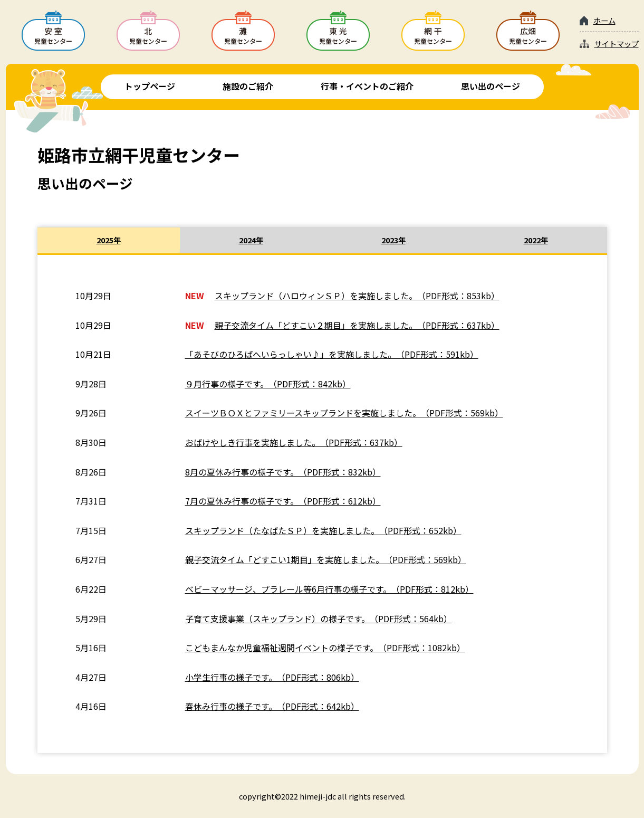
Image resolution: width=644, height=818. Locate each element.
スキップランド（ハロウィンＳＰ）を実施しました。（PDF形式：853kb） (357, 296)
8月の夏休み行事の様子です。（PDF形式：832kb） (283, 472)
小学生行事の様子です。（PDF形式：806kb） (272, 677)
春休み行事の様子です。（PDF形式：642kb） (272, 706)
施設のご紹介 (248, 86)
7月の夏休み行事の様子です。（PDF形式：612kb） (283, 501)
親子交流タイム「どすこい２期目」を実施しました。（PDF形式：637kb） (357, 325)
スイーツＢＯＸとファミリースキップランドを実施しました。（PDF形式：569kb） (344, 413)
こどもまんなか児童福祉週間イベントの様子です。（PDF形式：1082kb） (325, 648)
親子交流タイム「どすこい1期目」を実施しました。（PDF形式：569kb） (326, 559)
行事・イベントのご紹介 (367, 86)
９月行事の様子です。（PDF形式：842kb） (268, 384)
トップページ (150, 86)
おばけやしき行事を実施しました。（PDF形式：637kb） (294, 442)
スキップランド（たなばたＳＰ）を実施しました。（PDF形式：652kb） (323, 530)
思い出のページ (491, 86)
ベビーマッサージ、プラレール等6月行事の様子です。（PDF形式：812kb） (329, 589)
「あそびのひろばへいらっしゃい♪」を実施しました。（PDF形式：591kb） (332, 354)
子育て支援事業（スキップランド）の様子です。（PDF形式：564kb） (319, 619)
